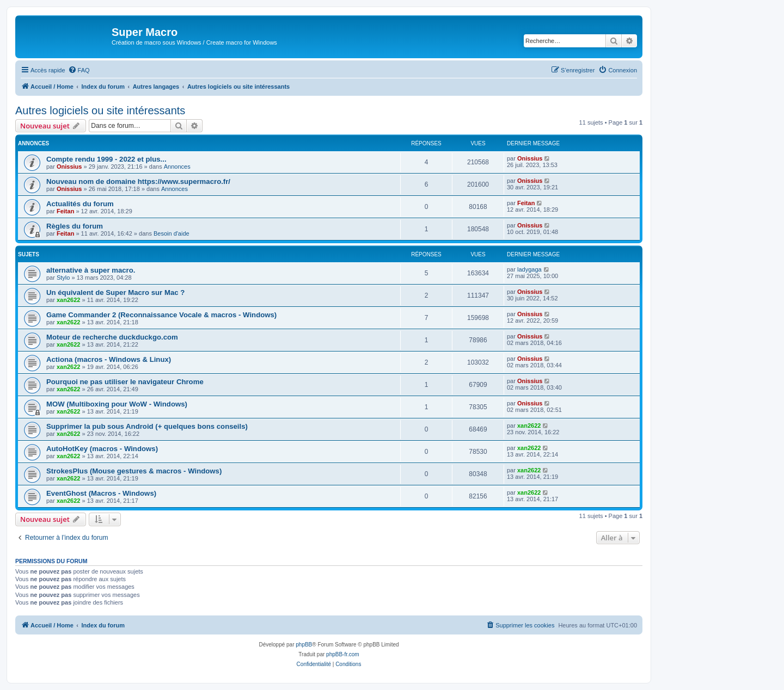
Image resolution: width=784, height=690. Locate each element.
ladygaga (529, 269)
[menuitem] (79, 70)
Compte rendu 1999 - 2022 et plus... (106, 159)
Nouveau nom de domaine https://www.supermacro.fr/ (138, 181)
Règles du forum (75, 226)
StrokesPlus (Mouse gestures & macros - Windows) (134, 471)
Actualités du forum (80, 204)
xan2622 (68, 300)
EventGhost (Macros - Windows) (101, 493)
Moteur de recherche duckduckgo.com (112, 337)
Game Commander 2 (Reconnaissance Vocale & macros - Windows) (161, 315)
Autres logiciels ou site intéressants (100, 110)
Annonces (177, 167)
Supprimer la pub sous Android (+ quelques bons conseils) (147, 426)
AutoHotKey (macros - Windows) (102, 449)
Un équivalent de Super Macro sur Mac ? (115, 292)
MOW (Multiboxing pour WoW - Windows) (117, 404)
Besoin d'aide (171, 233)
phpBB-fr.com (343, 654)
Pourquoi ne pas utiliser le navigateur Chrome (125, 382)
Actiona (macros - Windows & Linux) (109, 359)
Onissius (69, 167)
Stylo (63, 278)
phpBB (304, 645)
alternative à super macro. (91, 270)
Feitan (65, 211)
